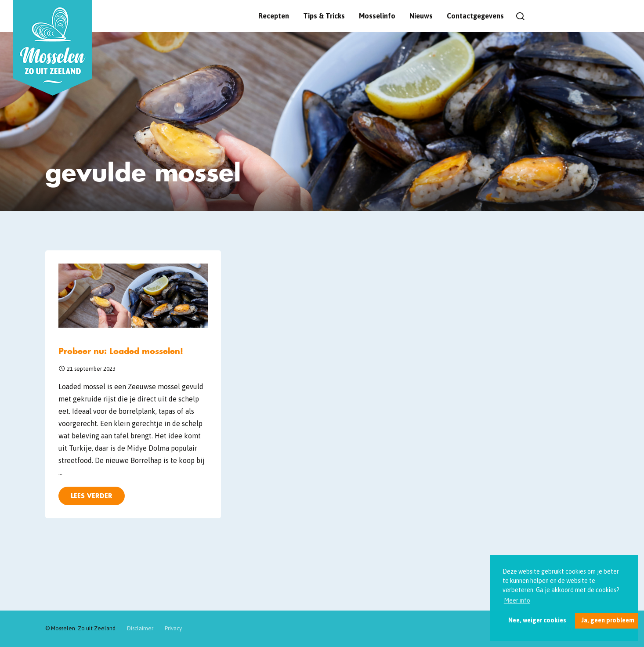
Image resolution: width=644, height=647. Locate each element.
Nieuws (421, 16)
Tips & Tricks (324, 16)
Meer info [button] (517, 600)
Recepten (274, 16)
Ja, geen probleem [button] (608, 620)
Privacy (173, 628)
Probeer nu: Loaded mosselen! (121, 351)
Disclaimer (140, 628)
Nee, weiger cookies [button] (537, 620)
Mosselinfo (377, 16)
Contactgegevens (475, 16)
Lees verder (92, 496)
